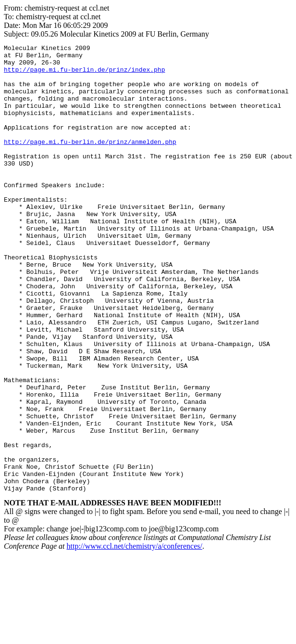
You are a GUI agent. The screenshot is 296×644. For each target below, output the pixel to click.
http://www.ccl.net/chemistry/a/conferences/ (134, 636)
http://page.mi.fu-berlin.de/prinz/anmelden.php (90, 162)
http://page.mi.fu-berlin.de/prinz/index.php (84, 75)
